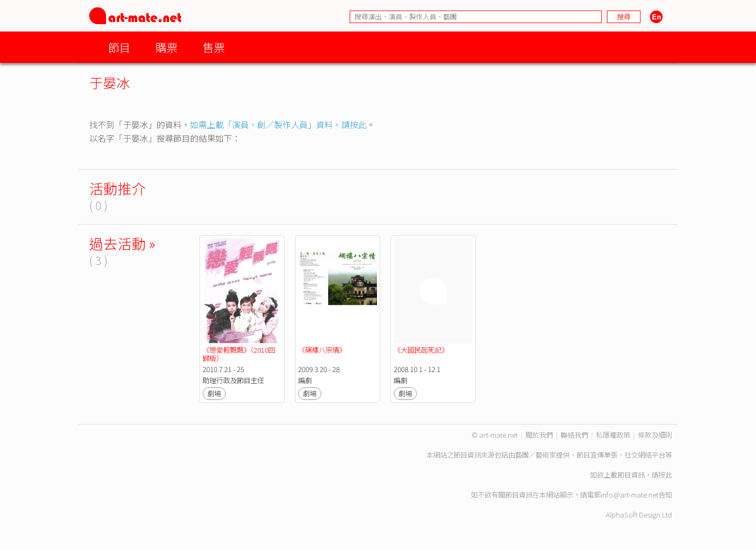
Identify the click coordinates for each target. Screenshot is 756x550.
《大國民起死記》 (421, 350)
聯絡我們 (574, 435)
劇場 (214, 393)
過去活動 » (122, 243)
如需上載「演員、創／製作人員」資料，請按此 (278, 124)
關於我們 (539, 435)
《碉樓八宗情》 (322, 350)
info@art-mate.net (629, 495)
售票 (214, 47)
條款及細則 (655, 435)
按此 (665, 475)
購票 (166, 47)
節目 (119, 47)
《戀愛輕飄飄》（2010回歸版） (239, 354)
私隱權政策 (613, 435)
